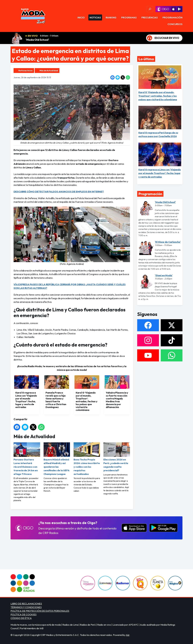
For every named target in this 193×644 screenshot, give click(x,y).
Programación (172, 17)
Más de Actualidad (49, 71)
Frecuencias (150, 17)
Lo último (146, 59)
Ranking (111, 17)
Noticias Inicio (25, 71)
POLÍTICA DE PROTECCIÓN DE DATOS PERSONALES (40, 611)
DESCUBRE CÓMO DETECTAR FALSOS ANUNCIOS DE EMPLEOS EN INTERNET (59, 192)
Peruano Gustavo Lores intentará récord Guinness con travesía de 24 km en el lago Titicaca (27, 459)
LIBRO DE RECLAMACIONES (26, 604)
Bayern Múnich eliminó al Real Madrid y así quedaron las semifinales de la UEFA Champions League (57, 459)
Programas (129, 17)
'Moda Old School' (37, 40)
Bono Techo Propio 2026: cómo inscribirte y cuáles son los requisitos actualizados (87, 459)
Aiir (128, 635)
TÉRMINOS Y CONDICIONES (26, 607)
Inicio (81, 17)
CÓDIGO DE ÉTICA (21, 618)
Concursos (175, 24)
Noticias (95, 17)
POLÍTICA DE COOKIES (24, 614)
